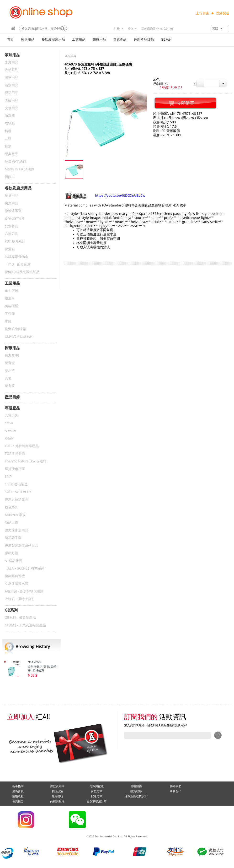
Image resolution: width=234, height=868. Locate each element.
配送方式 (97, 796)
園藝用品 (11, 100)
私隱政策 (57, 791)
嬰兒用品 (11, 93)
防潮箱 (10, 116)
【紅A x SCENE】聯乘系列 (25, 568)
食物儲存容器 (15, 219)
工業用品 (79, 40)
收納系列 (11, 70)
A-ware (10, 431)
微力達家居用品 (16, 530)
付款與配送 (97, 786)
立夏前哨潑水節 (16, 584)
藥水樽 (10, 371)
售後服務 (136, 786)
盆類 (8, 139)
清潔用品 (11, 85)
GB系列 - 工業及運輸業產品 (25, 625)
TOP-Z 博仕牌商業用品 (22, 446)
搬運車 (10, 298)
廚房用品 (11, 203)
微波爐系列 (13, 211)
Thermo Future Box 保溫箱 (26, 461)
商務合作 (175, 791)
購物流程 (18, 796)
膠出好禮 (11, 553)
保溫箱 (10, 249)
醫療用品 (99, 40)
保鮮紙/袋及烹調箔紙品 (22, 272)
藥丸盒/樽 (12, 355)
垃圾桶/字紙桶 (15, 162)
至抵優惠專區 (15, 469)
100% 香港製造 (16, 484)
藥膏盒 (10, 363)
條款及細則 (57, 786)
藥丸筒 (10, 386)
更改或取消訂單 (97, 801)
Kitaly (9, 438)
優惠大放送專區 (16, 500)
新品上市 (11, 523)
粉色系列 (11, 507)
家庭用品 (11, 62)
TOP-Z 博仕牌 (15, 454)
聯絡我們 (175, 786)
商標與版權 (57, 801)
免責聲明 (57, 796)
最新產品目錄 (144, 40)
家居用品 (28, 40)
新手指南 (18, 786)
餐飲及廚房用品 (53, 40)
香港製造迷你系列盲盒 (21, 545)
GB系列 (167, 40)
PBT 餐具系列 (15, 241)
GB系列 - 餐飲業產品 (20, 618)
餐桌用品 (11, 196)
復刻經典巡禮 (15, 576)
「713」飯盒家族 (18, 264)
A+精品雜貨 (13, 561)
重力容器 (11, 291)
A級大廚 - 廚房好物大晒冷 (24, 591)
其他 (8, 378)
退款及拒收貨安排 (136, 796)
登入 (131, 29)
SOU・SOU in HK (18, 492)
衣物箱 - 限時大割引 (20, 599)
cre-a (9, 423)
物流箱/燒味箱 (15, 329)
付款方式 (97, 791)
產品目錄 (71, 56)
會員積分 (18, 801)
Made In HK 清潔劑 (20, 169)
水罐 (8, 321)
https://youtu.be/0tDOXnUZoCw (105, 196)
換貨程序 (136, 791)
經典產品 (11, 154)
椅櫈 (8, 131)
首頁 (11, 40)
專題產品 (120, 40)
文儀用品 (11, 108)
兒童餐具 (11, 226)
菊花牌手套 (13, 538)
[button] (220, 29)
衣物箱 (10, 123)
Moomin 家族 (15, 515)
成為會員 (18, 791)
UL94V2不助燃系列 (19, 337)
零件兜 (10, 314)
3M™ (9, 477)
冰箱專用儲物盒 (16, 257)
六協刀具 (11, 234)
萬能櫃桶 (11, 306)
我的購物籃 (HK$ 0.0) (155, 29)
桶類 (8, 146)
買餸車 (10, 177)
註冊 (117, 29)
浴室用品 (11, 78)
